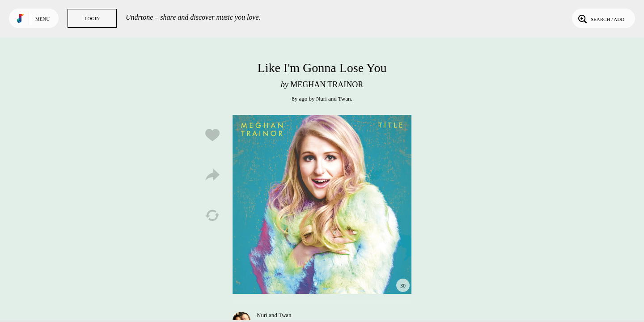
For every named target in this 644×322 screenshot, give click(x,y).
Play (322, 204)
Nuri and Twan (334, 99)
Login (92, 18)
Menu (42, 19)
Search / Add (600, 18)
